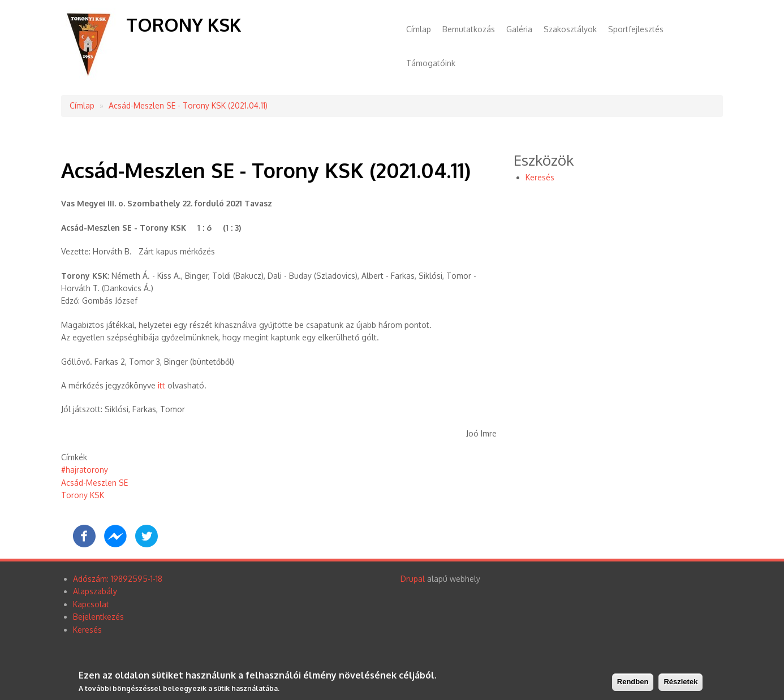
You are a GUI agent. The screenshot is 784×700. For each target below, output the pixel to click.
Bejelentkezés (98, 617)
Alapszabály (95, 591)
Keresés (540, 177)
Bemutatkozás (469, 29)
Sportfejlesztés (636, 29)
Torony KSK (184, 25)
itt (161, 385)
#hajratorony (85, 470)
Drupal (413, 579)
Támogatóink (431, 63)
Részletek (680, 682)
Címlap (419, 29)
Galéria (519, 29)
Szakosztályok (570, 29)
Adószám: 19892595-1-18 (118, 579)
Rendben (633, 682)
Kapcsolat (91, 604)
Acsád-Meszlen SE (94, 483)
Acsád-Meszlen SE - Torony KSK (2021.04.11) (188, 105)
